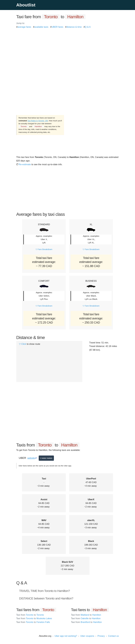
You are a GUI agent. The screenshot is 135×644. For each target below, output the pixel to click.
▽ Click (23, 344)
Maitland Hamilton (86, 615)
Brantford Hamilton (86, 622)
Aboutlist (26, 5)
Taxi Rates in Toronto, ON (38, 121)
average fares (24, 27)
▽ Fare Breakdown (44, 249)
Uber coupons (87, 636)
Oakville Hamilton (86, 618)
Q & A (88, 27)
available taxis (41, 27)
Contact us (113, 636)
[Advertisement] (68, 48)
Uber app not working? (66, 636)
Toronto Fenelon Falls (33, 622)
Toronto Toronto (30, 615)
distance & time (74, 27)
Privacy (101, 636)
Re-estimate (24, 164)
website (31, 458)
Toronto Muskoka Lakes (34, 618)
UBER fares (57, 27)
